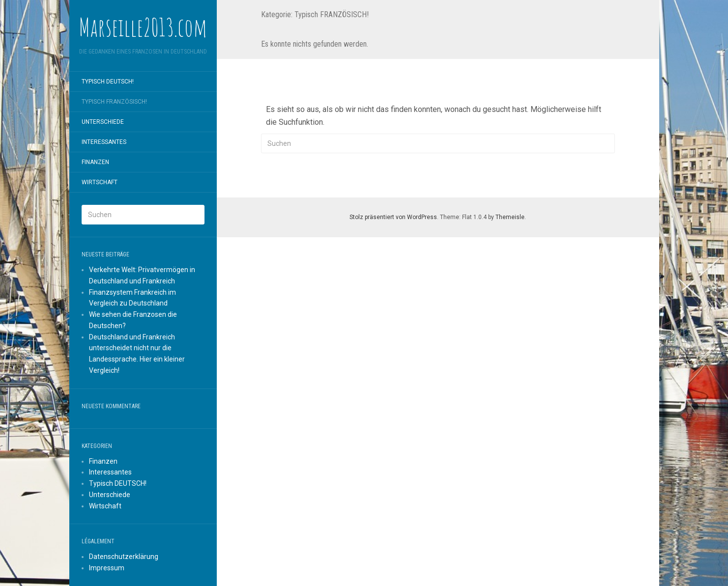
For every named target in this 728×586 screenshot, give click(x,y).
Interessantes (104, 142)
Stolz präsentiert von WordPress (393, 217)
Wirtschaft (100, 182)
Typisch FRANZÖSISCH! (114, 102)
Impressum (107, 568)
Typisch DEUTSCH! (108, 82)
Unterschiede (103, 122)
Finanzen (95, 162)
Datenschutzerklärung (124, 557)
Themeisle (510, 217)
